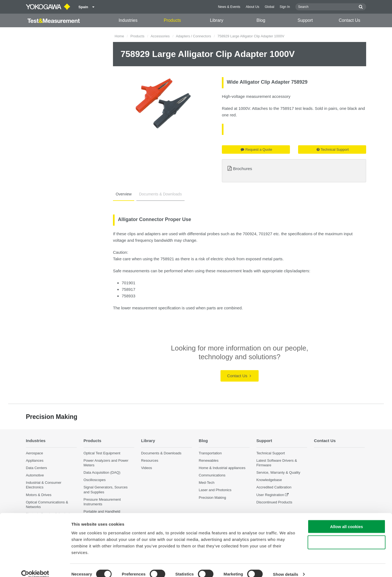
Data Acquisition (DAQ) (102, 473)
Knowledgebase (269, 480)
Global (269, 7)
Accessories (160, 36)
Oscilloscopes (95, 480)
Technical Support (333, 149)
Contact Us (349, 20)
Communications (212, 475)
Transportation (210, 453)
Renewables (209, 460)
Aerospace (34, 453)
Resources (150, 460)
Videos (146, 468)
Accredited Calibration (274, 487)
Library (217, 20)
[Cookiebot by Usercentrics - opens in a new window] (35, 566)
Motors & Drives (39, 495)
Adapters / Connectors (193, 36)
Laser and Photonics (215, 490)
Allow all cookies (347, 518)
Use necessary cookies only (347, 534)
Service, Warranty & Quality (278, 473)
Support (305, 20)
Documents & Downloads (159, 194)
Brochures (243, 169)
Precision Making (212, 498)
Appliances (35, 460)
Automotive (35, 475)
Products (172, 20)
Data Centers (36, 468)
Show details (286, 566)
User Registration (270, 495)
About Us (253, 7)
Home (119, 36)
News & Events (229, 7)
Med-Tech (207, 483)
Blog (261, 20)
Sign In (285, 7)
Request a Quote (256, 149)
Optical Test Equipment (102, 453)
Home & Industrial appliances (222, 468)
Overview (123, 194)
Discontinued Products (274, 502)
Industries (128, 20)
